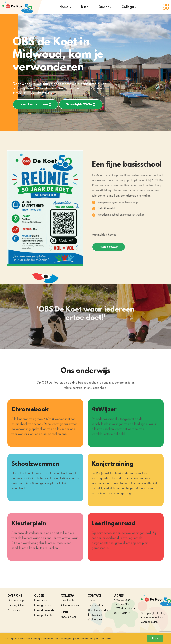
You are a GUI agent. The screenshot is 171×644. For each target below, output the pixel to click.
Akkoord (155, 638)
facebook (95, 615)
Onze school (41, 600)
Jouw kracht (68, 600)
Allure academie (70, 605)
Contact (92, 600)
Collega (128, 7)
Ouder (104, 7)
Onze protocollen (44, 615)
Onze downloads (44, 610)
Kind (85, 7)
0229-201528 (122, 613)
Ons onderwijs (16, 600)
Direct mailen (95, 605)
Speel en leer (68, 617)
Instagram (95, 619)
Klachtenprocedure (98, 610)
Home (64, 7)
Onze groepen (42, 605)
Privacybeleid (15, 610)
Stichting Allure (16, 605)
